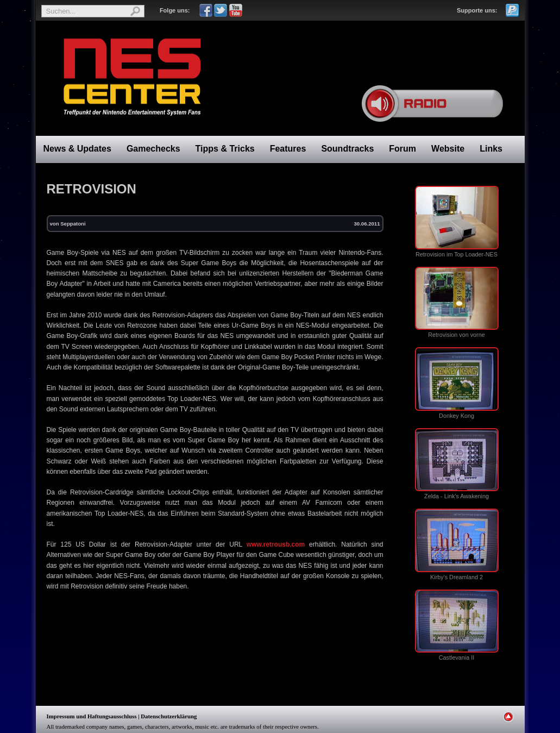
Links (491, 149)
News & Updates (77, 149)
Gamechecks (153, 149)
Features (288, 149)
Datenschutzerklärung (169, 716)
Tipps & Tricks (225, 149)
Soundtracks (347, 149)
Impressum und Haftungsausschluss (92, 716)
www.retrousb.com (276, 544)
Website (448, 149)
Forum (402, 149)
